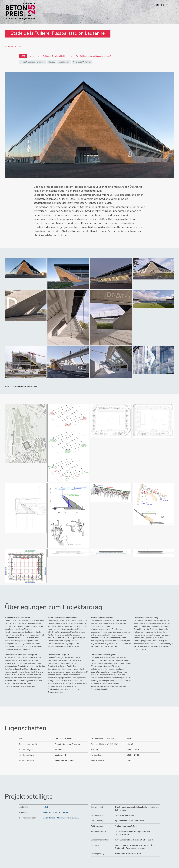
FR (167, 5)
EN (157, 5)
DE (162, 5)
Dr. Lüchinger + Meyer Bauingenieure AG (61, 818)
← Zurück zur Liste (13, 47)
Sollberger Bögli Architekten (56, 813)
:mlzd (45, 807)
